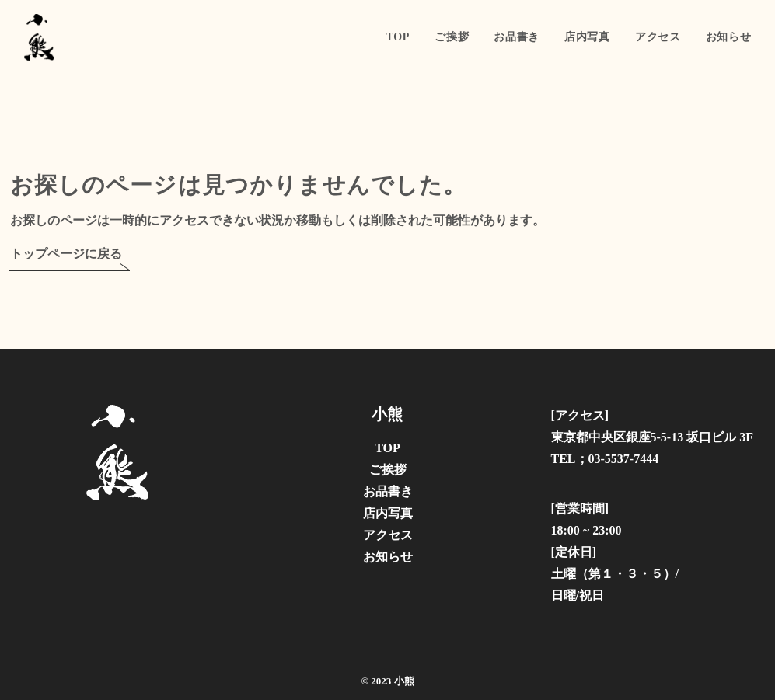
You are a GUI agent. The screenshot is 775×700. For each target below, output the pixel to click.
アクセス (658, 37)
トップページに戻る (66, 254)
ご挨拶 (452, 37)
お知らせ (729, 37)
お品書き (517, 37)
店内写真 (587, 37)
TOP (398, 37)
